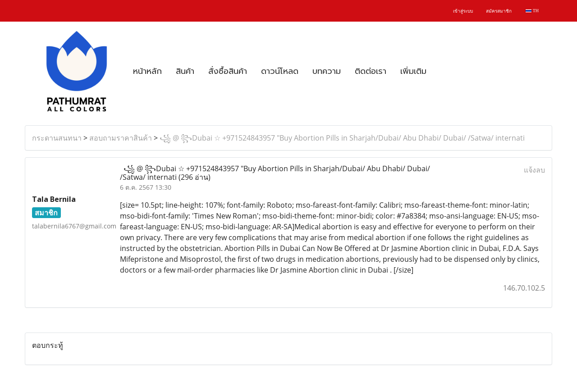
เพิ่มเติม (413, 71)
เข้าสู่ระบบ (463, 11)
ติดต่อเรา (371, 71)
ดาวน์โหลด (280, 71)
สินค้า (185, 71)
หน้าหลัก (147, 71)
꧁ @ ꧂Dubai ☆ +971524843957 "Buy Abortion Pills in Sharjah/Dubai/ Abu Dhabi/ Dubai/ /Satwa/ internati (342, 138)
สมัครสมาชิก (499, 11)
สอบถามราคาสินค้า (121, 138)
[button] (441, 71)
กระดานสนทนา (57, 138)
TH (532, 11)
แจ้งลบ (534, 170)
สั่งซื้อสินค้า (228, 71)
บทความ (327, 71)
